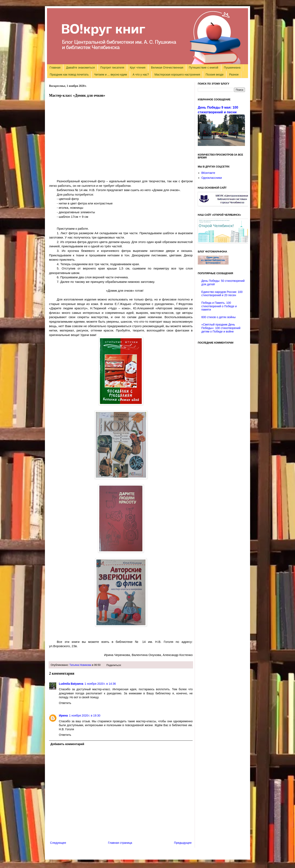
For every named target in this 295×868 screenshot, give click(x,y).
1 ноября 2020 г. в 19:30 (85, 715)
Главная (55, 68)
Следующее (58, 843)
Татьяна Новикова (80, 665)
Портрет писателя (112, 68)
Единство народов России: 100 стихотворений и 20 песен (222, 294)
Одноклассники (212, 178)
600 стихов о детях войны (219, 317)
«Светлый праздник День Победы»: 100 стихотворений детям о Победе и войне (221, 328)
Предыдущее (183, 843)
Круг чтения (138, 68)
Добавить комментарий (67, 744)
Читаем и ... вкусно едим (111, 75)
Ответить (65, 703)
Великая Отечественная (167, 68)
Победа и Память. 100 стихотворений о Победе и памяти (219, 306)
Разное (234, 75)
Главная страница (120, 843)
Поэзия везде (214, 75)
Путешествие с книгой (203, 68)
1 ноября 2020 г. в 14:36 (100, 684)
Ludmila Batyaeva (71, 684)
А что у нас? (141, 75)
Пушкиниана (232, 68)
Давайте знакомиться (80, 68)
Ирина (63, 715)
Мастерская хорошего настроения (177, 75)
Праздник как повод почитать (69, 75)
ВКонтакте (208, 173)
